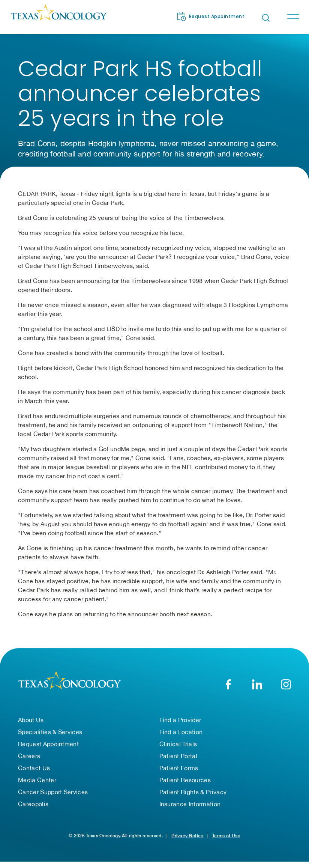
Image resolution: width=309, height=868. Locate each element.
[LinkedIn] (257, 689)
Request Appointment (48, 749)
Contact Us (34, 773)
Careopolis (33, 809)
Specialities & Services (50, 737)
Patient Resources (185, 785)
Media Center (37, 785)
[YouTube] (286, 689)
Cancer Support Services (53, 797)
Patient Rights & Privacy (193, 797)
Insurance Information (190, 809)
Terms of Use (226, 840)
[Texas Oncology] (58, 17)
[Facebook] (228, 689)
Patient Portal (178, 761)
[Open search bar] (266, 18)
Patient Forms (179, 773)
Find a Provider (180, 725)
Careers (29, 761)
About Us (31, 725)
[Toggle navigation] (293, 17)
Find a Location (181, 737)
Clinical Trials (178, 749)
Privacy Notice (187, 840)
